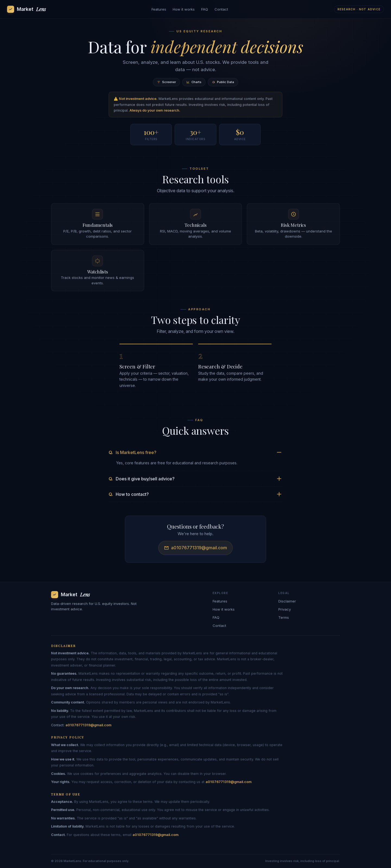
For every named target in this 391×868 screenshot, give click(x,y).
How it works (184, 9)
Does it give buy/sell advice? (195, 480)
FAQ (205, 9)
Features (159, 9)
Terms (284, 617)
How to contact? (195, 496)
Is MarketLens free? (195, 454)
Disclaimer (287, 601)
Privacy (285, 609)
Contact (221, 9)
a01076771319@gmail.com (195, 549)
